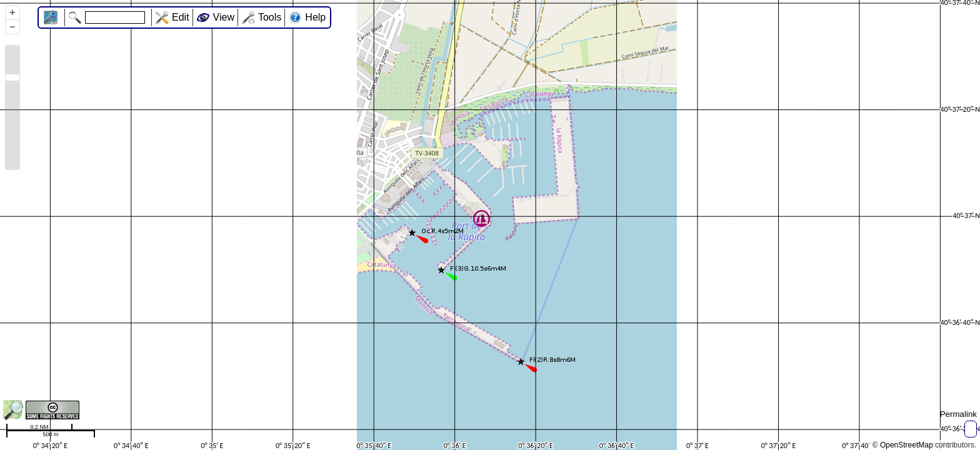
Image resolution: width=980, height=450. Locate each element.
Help (315, 17)
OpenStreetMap (907, 445)
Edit (181, 17)
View (224, 17)
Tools (270, 17)
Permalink (958, 414)
